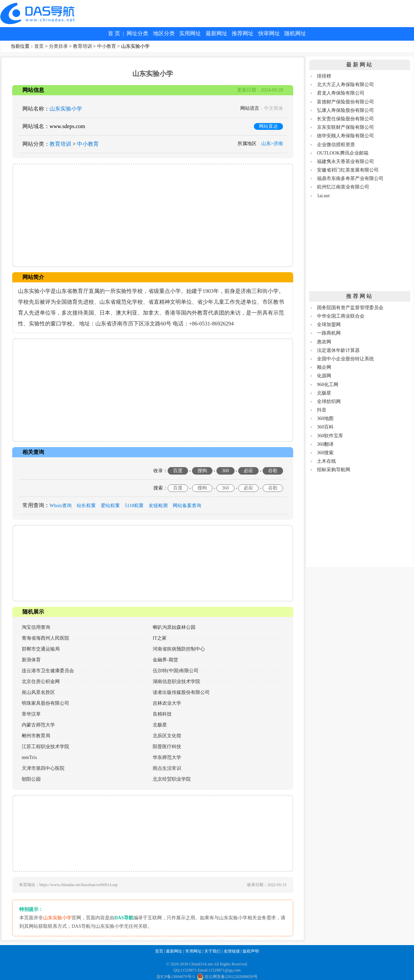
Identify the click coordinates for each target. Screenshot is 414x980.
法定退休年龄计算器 (338, 350)
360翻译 (325, 444)
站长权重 (86, 506)
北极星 (160, 725)
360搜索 (325, 453)
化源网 (324, 376)
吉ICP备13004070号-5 (176, 977)
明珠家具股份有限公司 (45, 703)
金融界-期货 (165, 660)
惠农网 (324, 342)
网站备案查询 (187, 506)
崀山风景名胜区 (38, 692)
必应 (248, 471)
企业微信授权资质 (336, 145)
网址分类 (137, 33)
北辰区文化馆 (167, 736)
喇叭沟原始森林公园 (174, 627)
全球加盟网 (329, 325)
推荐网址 (243, 33)
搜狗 (202, 471)
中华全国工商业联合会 (341, 316)
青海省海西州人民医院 (45, 638)
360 (225, 471)
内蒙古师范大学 (38, 725)
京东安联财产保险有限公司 (345, 127)
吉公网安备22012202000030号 (227, 977)
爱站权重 (110, 506)
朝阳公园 (31, 779)
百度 (178, 471)
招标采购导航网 (334, 470)
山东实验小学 (66, 109)
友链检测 (158, 506)
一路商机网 (329, 333)
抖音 (322, 410)
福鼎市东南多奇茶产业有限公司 (350, 178)
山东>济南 (272, 144)
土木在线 (326, 461)
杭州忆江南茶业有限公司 (343, 187)
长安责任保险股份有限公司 (345, 119)
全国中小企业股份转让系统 (345, 359)
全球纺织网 (329, 402)
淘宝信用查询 (36, 627)
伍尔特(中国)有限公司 (176, 671)
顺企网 (324, 367)
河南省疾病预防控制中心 (179, 649)
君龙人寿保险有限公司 (341, 93)
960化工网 (328, 385)
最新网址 (217, 33)
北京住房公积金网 (41, 682)
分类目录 (58, 46)
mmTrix (29, 757)
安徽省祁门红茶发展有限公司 (348, 170)
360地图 (325, 418)
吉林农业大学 (167, 703)
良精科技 (162, 714)
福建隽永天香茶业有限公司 (345, 162)
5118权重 (134, 506)
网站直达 (268, 126)
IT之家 (160, 638)
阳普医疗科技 (167, 747)
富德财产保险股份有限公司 (345, 102)
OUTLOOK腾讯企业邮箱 (343, 153)
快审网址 (269, 33)
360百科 (325, 427)
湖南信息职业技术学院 (176, 682)
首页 (39, 46)
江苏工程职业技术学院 (45, 747)
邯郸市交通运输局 (41, 649)
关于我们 (212, 951)
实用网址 (190, 33)
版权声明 (251, 951)
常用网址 (193, 951)
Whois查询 (61, 506)
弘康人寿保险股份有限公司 (345, 110)
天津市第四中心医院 (43, 768)
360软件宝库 (330, 436)
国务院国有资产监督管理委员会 (350, 308)
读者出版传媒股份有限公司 (181, 692)
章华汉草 (31, 714)
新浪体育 (31, 660)
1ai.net (323, 196)
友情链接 (232, 951)
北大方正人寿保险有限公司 (345, 85)
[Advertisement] (153, 215)
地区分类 (164, 33)
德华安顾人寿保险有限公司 (345, 136)
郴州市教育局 (36, 736)
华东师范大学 (167, 757)
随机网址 (295, 33)
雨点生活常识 (167, 768)
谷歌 (273, 471)
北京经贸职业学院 (172, 779)
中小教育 (107, 46)
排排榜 (324, 76)
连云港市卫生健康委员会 (48, 671)
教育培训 (82, 46)
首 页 (114, 33)
